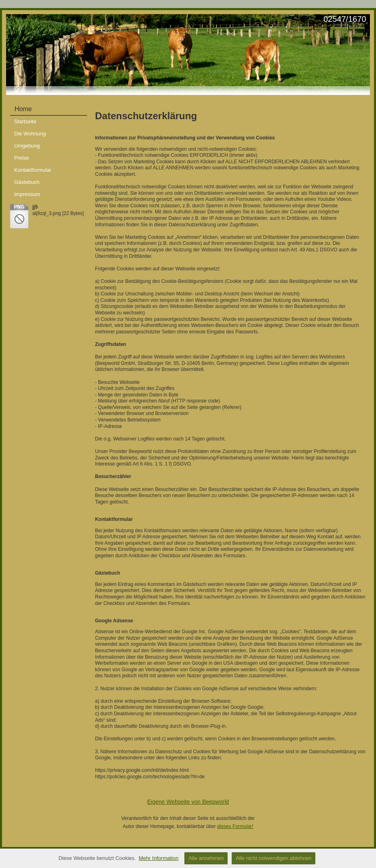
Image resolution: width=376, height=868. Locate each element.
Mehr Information (158, 858)
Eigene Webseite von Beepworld (188, 802)
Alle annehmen (206, 858)
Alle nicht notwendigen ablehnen (274, 858)
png (19, 207)
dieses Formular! (235, 826)
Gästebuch (27, 182)
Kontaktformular (33, 170)
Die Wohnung (30, 134)
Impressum (27, 194)
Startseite (25, 121)
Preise (22, 158)
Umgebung (27, 146)
